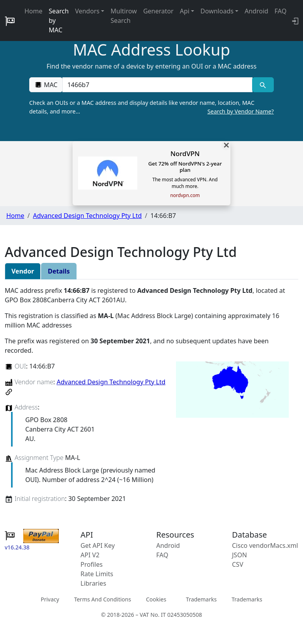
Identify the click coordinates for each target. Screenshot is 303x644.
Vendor (23, 271)
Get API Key (98, 545)
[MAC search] (263, 85)
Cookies (156, 599)
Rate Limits (97, 574)
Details (59, 271)
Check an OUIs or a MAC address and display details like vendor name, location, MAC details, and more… (151, 107)
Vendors (87, 11)
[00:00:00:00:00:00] (157, 85)
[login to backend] (295, 20)
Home (34, 11)
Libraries (93, 583)
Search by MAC (59, 20)
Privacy (50, 599)
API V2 (90, 555)
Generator (158, 11)
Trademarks (201, 599)
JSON (239, 555)
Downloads (217, 11)
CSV (238, 564)
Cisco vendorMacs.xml (265, 545)
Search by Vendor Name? (241, 111)
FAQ (281, 11)
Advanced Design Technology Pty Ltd (87, 216)
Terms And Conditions (103, 599)
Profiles (92, 564)
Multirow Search (124, 16)
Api (185, 11)
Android (256, 11)
